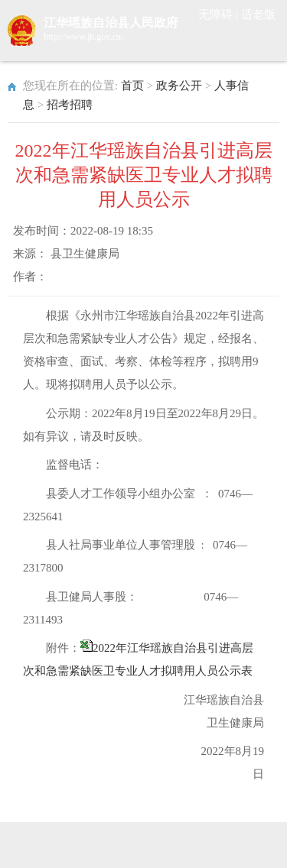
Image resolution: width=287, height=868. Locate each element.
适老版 (258, 15)
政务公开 (179, 86)
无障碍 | (220, 15)
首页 (132, 86)
